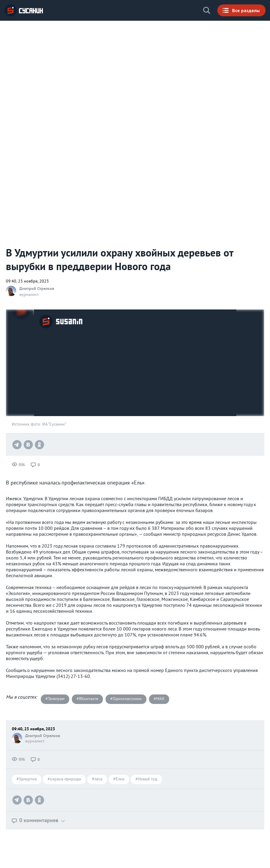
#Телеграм (55, 699)
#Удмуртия (27, 779)
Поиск (207, 10)
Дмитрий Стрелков (37, 288)
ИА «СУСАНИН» (24, 10)
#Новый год (146, 779)
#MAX (159, 699)
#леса (97, 779)
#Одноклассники (126, 699)
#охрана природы (64, 779)
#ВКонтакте (87, 699)
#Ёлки (119, 779)
